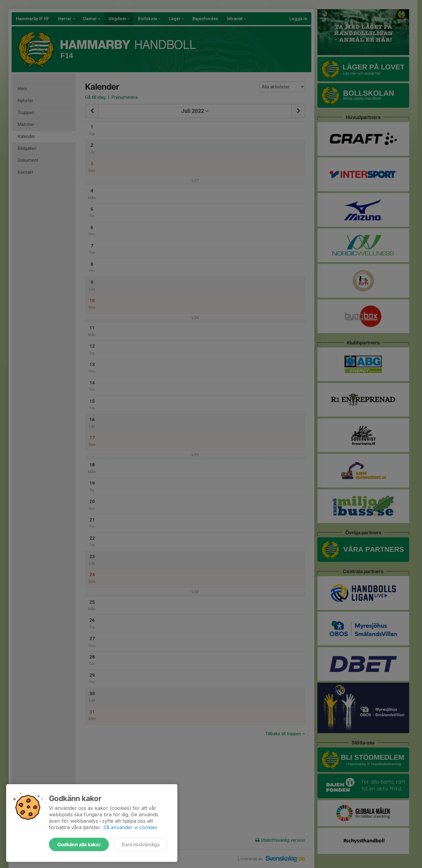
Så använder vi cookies (130, 827)
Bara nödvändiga (141, 844)
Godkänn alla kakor (79, 844)
